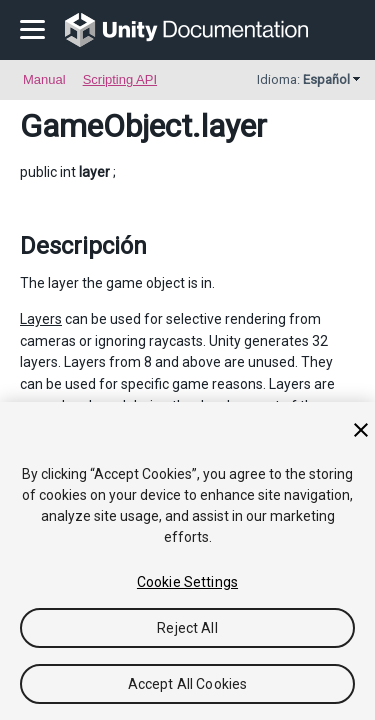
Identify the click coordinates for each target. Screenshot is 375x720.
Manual (44, 79)
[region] (187, 561)
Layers (41, 319)
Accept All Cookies (188, 684)
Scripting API (120, 79)
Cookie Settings (187, 582)
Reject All (187, 628)
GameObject (106, 126)
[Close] (361, 430)
